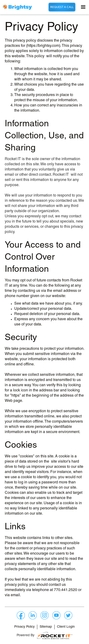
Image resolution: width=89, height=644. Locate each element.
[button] (81, 7)
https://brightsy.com (43, 46)
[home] (17, 7)
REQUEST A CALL (62, 7)
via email (12, 595)
